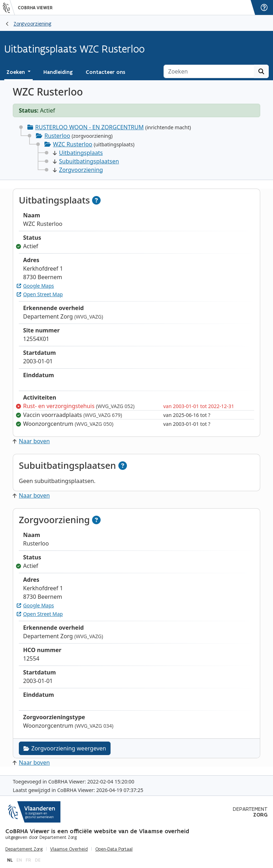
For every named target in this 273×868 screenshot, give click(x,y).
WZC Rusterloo (73, 144)
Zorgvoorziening (33, 24)
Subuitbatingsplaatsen (86, 161)
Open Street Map (40, 294)
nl (10, 860)
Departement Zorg (24, 849)
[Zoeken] (209, 71)
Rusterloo (57, 136)
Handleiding (58, 72)
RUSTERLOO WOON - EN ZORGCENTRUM (89, 127)
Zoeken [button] (16, 72)
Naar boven (31, 441)
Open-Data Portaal (114, 849)
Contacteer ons (105, 72)
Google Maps (35, 286)
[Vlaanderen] (9, 7)
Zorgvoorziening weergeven (65, 748)
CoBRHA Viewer (35, 8)
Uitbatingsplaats (78, 153)
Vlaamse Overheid (69, 849)
